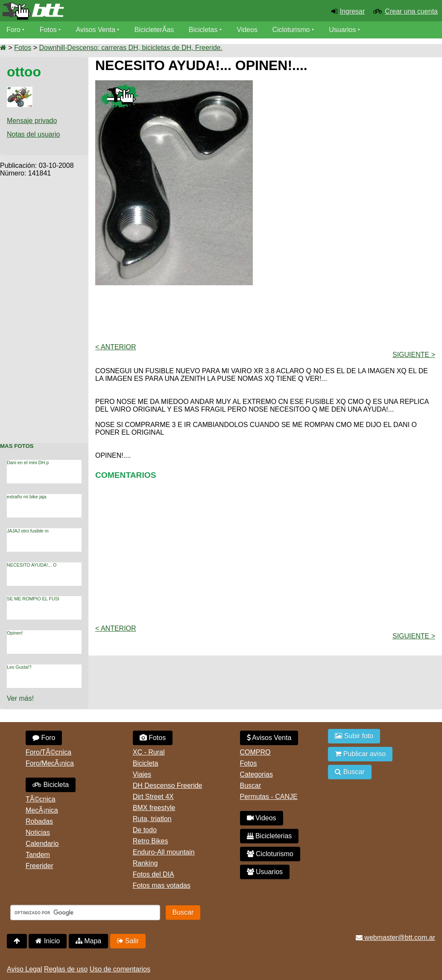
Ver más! (20, 698)
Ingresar (353, 11)
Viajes (142, 774)
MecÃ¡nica (42, 810)
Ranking (145, 863)
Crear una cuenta (411, 11)
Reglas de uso (66, 969)
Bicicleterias (269, 836)
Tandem (38, 855)
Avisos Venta (96, 30)
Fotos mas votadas (162, 885)
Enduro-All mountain (164, 852)
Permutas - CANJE (269, 797)
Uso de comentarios (120, 969)
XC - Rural (149, 752)
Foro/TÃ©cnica (48, 752)
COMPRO (255, 752)
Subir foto (354, 736)
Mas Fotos (17, 446)
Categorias (256, 774)
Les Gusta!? (19, 667)
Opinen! (15, 633)
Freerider (40, 866)
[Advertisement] (44, 305)
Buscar (251, 785)
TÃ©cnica (41, 799)
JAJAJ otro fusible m (28, 531)
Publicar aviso (360, 754)
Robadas (39, 821)
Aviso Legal (24, 969)
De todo (145, 830)
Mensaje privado (32, 121)
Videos (247, 30)
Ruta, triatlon (152, 819)
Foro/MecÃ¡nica (50, 763)
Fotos (48, 30)
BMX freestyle (154, 808)
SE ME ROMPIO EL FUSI (33, 599)
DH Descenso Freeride (168, 785)
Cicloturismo (291, 30)
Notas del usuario (34, 134)
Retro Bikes (151, 841)
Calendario (42, 844)
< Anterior (116, 347)
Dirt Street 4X (153, 797)
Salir (128, 941)
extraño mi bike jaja (26, 497)
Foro (13, 30)
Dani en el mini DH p (28, 462)
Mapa (88, 941)
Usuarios (342, 30)
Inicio (48, 941)
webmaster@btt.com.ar (395, 938)
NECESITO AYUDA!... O (32, 565)
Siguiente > (414, 355)
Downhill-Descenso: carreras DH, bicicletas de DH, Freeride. (130, 48)
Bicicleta (51, 785)
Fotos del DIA (154, 874)
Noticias (38, 832)
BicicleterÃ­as (154, 30)
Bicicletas (204, 30)
